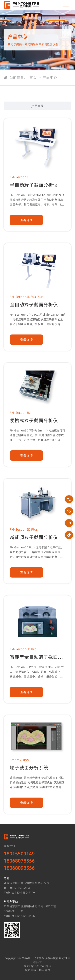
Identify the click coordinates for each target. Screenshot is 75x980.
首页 (33, 78)
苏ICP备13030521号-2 (38, 966)
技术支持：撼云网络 (38, 970)
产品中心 (50, 78)
